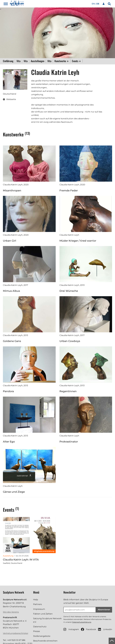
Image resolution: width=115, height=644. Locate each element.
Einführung (8, 61)
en (93, 4)
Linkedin (105, 629)
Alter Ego (9, 442)
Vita (18, 61)
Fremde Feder (69, 191)
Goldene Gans (12, 341)
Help (36, 600)
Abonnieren (104, 610)
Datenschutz (40, 627)
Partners (37, 604)
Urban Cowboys (70, 341)
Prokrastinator (69, 442)
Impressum (39, 609)
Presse (37, 631)
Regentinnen (68, 391)
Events (76, 61)
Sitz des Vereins (11, 612)
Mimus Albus (11, 291)
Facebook (89, 629)
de (98, 4)
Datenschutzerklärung (82, 622)
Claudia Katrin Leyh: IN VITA (21, 560)
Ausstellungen (37, 61)
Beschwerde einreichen (45, 641)
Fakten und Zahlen (43, 614)
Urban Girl (10, 241)
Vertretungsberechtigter (16, 633)
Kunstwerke (62, 61)
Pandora (8, 391)
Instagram (71, 629)
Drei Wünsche (69, 291)
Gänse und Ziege (14, 492)
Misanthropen (12, 191)
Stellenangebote (42, 636)
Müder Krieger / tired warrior (78, 241)
